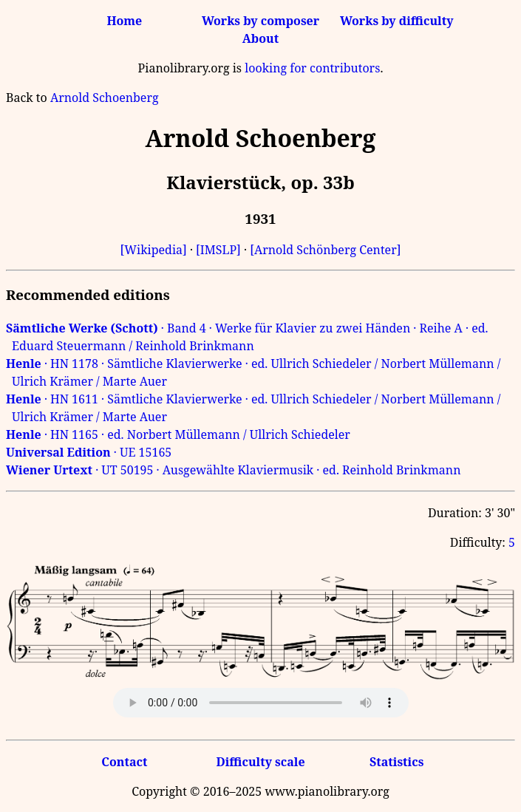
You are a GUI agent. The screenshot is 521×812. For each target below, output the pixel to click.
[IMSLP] (218, 250)
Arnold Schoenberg (105, 98)
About (260, 38)
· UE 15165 (89, 452)
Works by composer (260, 21)
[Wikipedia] (154, 250)
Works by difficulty (397, 21)
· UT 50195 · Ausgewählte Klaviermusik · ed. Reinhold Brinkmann (233, 470)
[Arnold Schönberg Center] (325, 250)
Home (124, 21)
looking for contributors (312, 68)
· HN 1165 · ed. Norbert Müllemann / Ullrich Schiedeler (178, 434)
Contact (124, 762)
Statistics (396, 762)
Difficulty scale (260, 762)
